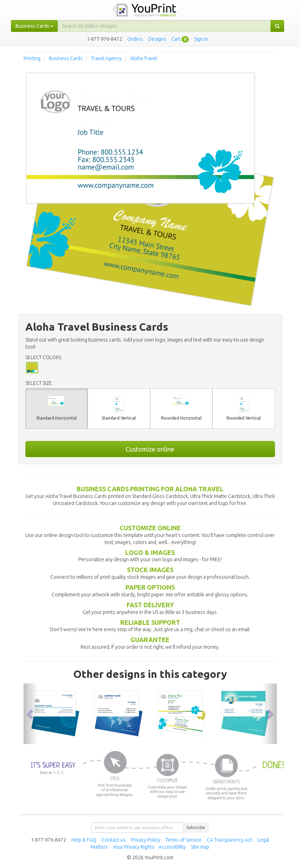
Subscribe (196, 827)
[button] (31, 714)
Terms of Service (184, 840)
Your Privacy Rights (134, 847)
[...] (164, 26)
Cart (176, 39)
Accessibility (172, 847)
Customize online (150, 449)
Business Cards (66, 58)
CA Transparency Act (229, 840)
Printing (32, 58)
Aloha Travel (143, 58)
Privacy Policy (146, 840)
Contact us (114, 840)
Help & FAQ (84, 840)
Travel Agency (106, 58)
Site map (200, 847)
